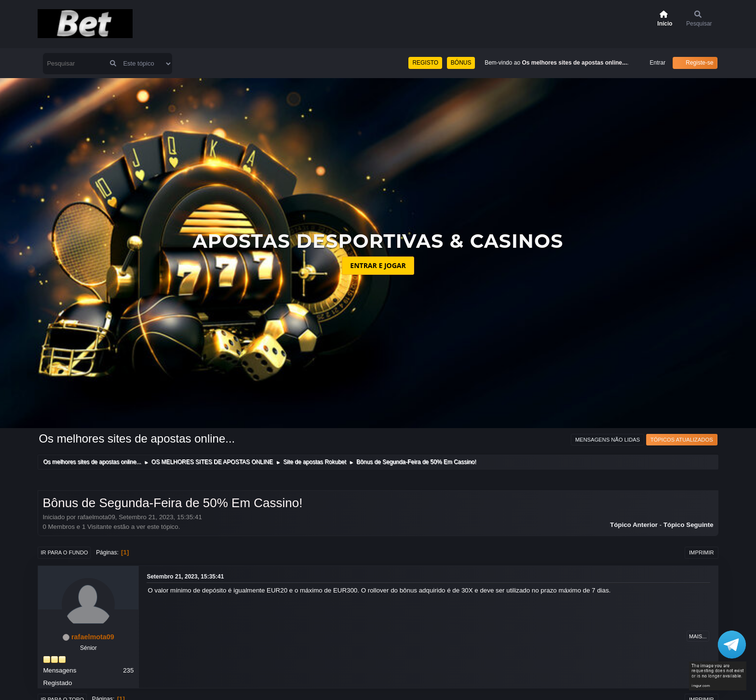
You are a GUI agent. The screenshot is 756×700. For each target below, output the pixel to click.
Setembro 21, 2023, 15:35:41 (185, 577)
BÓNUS (461, 63)
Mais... (698, 636)
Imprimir (702, 552)
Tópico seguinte (688, 525)
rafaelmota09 (93, 637)
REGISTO (425, 63)
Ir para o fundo (64, 552)
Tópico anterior (634, 525)
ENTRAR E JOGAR (378, 265)
